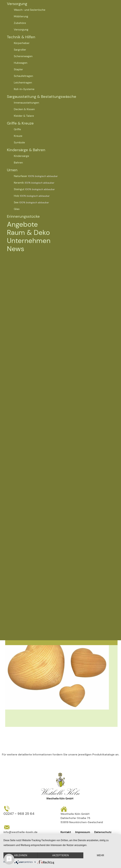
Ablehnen (21, 855)
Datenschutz (103, 832)
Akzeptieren (60, 855)
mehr (100, 855)
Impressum (83, 832)
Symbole (19, 142)
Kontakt (66, 832)
